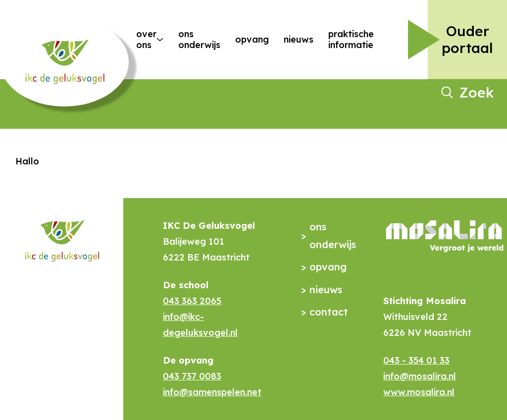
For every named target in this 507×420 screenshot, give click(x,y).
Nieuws (299, 39)
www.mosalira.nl (419, 392)
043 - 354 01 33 (416, 360)
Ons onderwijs (199, 39)
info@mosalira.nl (420, 376)
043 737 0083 (192, 376)
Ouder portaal (467, 39)
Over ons (143, 39)
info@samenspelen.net (212, 392)
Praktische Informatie (351, 39)
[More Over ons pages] (160, 40)
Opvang (252, 39)
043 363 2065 (192, 301)
